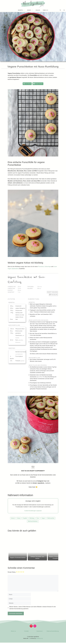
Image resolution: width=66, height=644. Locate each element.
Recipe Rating (12, 572)
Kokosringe (48, 267)
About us (13, 631)
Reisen (31, 10)
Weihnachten (51, 518)
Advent (13, 518)
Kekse (19, 518)
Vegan (43, 518)
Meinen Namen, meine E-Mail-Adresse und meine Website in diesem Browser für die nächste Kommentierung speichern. (32, 608)
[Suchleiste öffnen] (60, 10)
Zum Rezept (27, 84)
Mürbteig (32, 518)
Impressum (40, 631)
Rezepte (22, 10)
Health (38, 10)
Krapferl (25, 518)
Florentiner (41, 267)
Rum (38, 518)
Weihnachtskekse (33, 521)
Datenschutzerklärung (53, 631)
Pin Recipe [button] (53, 295)
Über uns (45, 10)
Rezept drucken (38, 84)
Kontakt (26, 631)
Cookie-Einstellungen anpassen (33, 511)
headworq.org (39, 638)
